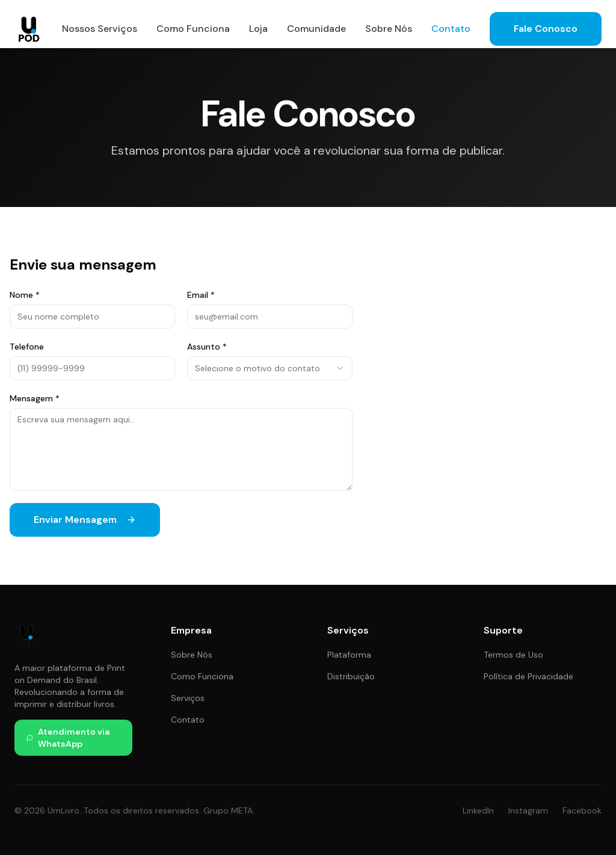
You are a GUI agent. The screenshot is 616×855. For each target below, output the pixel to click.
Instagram (528, 810)
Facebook (582, 810)
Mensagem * (35, 398)
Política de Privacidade (528, 676)
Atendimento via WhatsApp (68, 738)
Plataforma (349, 655)
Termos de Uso (513, 655)
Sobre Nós (389, 29)
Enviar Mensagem (85, 520)
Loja (258, 29)
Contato (451, 29)
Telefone (27, 347)
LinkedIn (478, 810)
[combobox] (270, 368)
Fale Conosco (546, 29)
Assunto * (207, 347)
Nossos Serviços (100, 29)
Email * (201, 295)
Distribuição (351, 676)
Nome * (25, 295)
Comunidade (316, 29)
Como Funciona (193, 29)
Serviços (188, 698)
